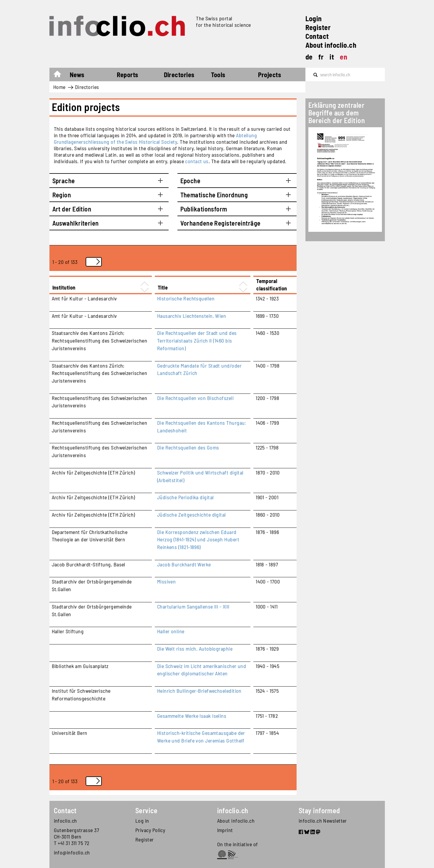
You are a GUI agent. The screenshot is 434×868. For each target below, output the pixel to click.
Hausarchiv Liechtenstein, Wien (192, 316)
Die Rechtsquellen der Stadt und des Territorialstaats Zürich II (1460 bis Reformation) (197, 340)
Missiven (167, 581)
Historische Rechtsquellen (186, 298)
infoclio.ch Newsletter (323, 821)
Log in (142, 821)
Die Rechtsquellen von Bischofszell (195, 398)
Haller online (171, 631)
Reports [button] (128, 75)
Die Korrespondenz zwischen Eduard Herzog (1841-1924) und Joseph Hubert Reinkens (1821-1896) (198, 539)
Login (314, 18)
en (344, 57)
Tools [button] (218, 75)
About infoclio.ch (331, 45)
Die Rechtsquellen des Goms (188, 447)
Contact (317, 36)
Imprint (225, 830)
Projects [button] (270, 75)
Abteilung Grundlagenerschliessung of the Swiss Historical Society (156, 138)
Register (318, 27)
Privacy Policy (150, 830)
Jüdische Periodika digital (186, 497)
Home (60, 75)
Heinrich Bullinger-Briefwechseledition (199, 691)
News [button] (77, 75)
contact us (197, 161)
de (309, 57)
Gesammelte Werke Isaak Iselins (192, 716)
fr (321, 57)
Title (163, 287)
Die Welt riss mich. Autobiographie (195, 649)
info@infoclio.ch (72, 852)
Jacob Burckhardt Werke (184, 564)
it (332, 57)
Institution (64, 287)
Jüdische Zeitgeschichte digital (192, 515)
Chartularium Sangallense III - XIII (193, 606)
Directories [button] (179, 75)
